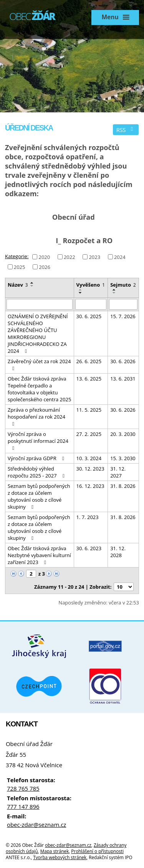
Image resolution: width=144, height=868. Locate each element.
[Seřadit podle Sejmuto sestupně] (114, 293)
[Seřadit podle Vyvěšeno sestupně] (81, 293)
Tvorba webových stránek (60, 857)
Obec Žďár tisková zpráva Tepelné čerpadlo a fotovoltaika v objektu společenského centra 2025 (39, 389)
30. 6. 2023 (89, 548)
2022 (70, 257)
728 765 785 (23, 788)
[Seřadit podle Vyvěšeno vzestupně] (81, 290)
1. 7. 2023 (88, 517)
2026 (45, 267)
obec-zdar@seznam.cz (36, 825)
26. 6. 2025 (89, 361)
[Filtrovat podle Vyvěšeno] (91, 304)
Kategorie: (17, 256)
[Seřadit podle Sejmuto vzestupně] (114, 290)
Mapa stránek (55, 851)
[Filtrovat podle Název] (40, 304)
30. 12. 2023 (90, 469)
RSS (126, 130)
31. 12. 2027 (118, 472)
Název (18, 285)
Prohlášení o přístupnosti (97, 851)
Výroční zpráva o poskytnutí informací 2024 (38, 441)
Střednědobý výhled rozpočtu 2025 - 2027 (37, 472)
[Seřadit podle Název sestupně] (32, 286)
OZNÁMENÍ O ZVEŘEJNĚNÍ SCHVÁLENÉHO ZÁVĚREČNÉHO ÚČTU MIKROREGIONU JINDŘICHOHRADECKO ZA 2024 (38, 334)
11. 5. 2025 (89, 410)
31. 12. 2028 (118, 552)
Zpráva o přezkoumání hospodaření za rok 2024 (36, 416)
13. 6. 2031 (123, 379)
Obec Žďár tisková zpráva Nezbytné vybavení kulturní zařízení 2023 (39, 555)
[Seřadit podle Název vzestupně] (32, 283)
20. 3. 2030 (123, 434)
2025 (20, 267)
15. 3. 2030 (123, 458)
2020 (44, 257)
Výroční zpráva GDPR (37, 458)
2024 (120, 257)
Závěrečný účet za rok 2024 (39, 364)
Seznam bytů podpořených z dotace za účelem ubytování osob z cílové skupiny (39, 496)
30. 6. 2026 (123, 361)
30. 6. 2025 (89, 316)
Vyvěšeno (91, 285)
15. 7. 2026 (123, 316)
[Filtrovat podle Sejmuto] (123, 304)
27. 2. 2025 (89, 434)
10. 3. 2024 (89, 458)
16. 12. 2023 (90, 486)
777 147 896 (23, 806)
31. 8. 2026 (123, 486)
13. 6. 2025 (89, 379)
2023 (94, 257)
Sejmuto (123, 285)
